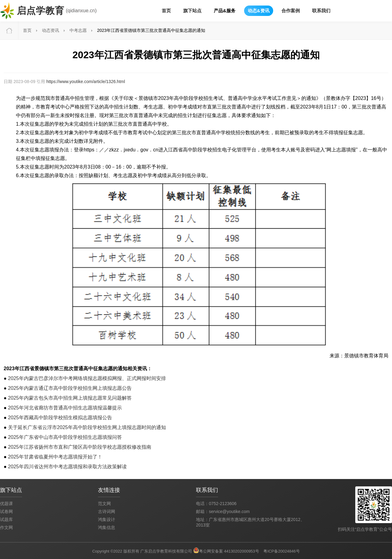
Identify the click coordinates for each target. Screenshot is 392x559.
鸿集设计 (107, 519)
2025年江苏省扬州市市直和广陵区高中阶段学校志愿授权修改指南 (80, 447)
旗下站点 (192, 11)
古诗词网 (107, 511)
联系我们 (321, 11)
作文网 (6, 527)
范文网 (104, 504)
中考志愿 (78, 30)
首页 (166, 11)
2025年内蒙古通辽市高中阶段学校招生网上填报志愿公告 (70, 388)
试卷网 (6, 511)
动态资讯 (51, 30)
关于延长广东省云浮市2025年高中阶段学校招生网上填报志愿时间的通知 (87, 427)
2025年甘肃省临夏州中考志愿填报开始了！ (55, 457)
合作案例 (291, 11)
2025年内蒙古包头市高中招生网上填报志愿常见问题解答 (70, 398)
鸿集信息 (107, 527)
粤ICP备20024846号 (282, 551)
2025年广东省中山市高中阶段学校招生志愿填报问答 (65, 437)
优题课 (6, 504)
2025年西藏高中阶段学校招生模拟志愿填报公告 (60, 418)
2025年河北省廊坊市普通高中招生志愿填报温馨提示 (65, 408)
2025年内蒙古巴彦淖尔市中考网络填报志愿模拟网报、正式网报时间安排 (87, 378)
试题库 (6, 519)
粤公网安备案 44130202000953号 (229, 551)
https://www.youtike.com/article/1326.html (86, 82)
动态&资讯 (259, 11)
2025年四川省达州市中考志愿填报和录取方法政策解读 (67, 467)
